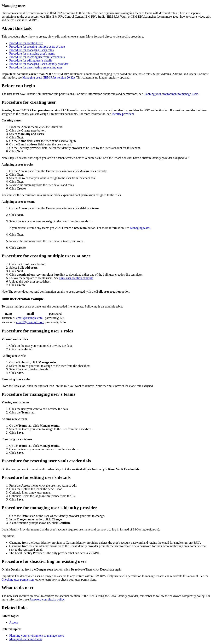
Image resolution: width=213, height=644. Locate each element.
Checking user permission (18, 580)
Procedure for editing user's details (31, 60)
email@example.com (29, 318)
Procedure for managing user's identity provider (39, 64)
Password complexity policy (47, 599)
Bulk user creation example (76, 278)
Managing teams (140, 228)
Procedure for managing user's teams (32, 53)
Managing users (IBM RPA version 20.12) (49, 77)
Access (14, 622)
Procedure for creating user (26, 43)
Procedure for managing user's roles (31, 50)
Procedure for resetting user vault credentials (37, 57)
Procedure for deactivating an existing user (36, 67)
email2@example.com (30, 322)
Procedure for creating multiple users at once (37, 47)
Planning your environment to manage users (171, 94)
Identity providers (123, 114)
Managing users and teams (26, 639)
